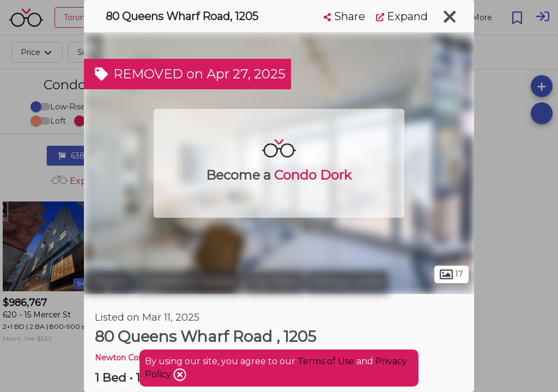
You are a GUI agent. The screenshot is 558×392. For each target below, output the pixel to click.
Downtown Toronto (189, 282)
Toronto (108, 282)
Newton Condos (126, 358)
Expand (402, 16)
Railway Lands (348, 282)
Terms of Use (326, 361)
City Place (274, 282)
